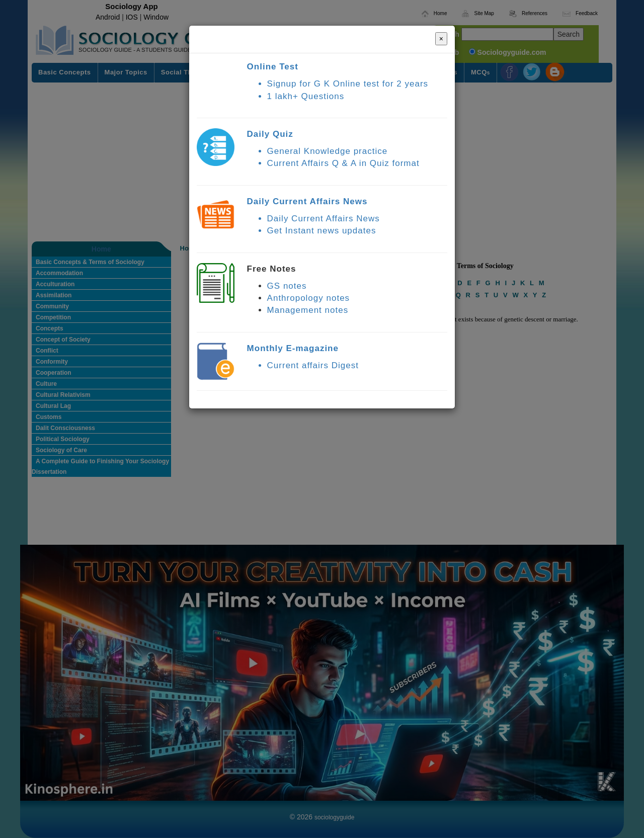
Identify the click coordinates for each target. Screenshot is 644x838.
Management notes (308, 310)
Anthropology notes (309, 298)
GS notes (287, 286)
